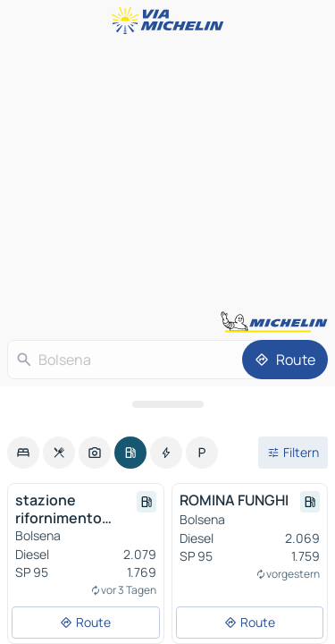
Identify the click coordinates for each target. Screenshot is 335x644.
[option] (23, 453)
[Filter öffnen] (293, 453)
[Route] (285, 360)
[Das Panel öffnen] (167, 404)
